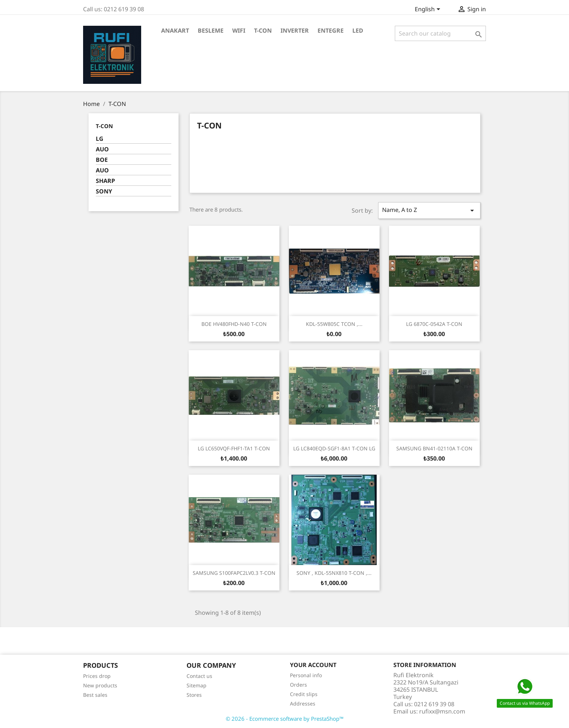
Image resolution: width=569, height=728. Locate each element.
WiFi (239, 30)
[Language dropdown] (429, 10)
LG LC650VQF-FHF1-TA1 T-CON (234, 448)
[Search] (440, 33)
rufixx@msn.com (442, 711)
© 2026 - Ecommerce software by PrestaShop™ (285, 719)
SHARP (105, 181)
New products (100, 685)
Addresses (303, 704)
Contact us (199, 676)
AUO (102, 149)
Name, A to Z (429, 210)
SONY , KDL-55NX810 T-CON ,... (334, 573)
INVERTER (295, 30)
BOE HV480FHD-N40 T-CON (234, 324)
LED (358, 30)
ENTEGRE (331, 30)
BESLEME (211, 30)
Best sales (95, 695)
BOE (102, 160)
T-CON (263, 30)
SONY (104, 191)
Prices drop (97, 676)
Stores (194, 695)
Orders (298, 685)
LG (100, 139)
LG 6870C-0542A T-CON (434, 324)
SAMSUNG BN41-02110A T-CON (434, 448)
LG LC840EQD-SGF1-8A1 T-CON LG (334, 448)
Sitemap (197, 685)
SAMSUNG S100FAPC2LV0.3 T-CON (234, 573)
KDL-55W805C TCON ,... (334, 324)
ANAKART (175, 30)
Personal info (306, 675)
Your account (313, 665)
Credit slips (304, 694)
